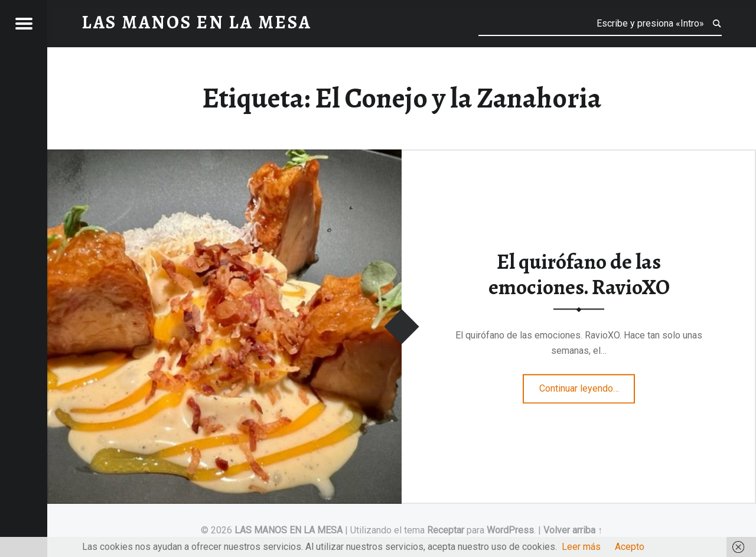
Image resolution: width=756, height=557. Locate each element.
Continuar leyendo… (587, 385)
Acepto (630, 547)
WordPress (510, 530)
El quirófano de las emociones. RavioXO (579, 275)
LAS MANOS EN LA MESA (289, 530)
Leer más (581, 547)
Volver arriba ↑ (573, 530)
